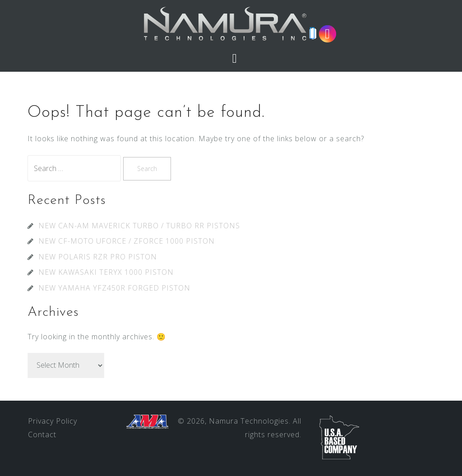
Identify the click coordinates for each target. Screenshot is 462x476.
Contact (42, 434)
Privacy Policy (53, 421)
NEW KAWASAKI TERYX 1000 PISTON (106, 272)
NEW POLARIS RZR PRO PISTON (98, 257)
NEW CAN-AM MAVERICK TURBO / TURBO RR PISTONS (139, 226)
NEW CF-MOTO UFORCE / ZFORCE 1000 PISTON (127, 241)
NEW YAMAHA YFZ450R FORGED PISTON (114, 288)
